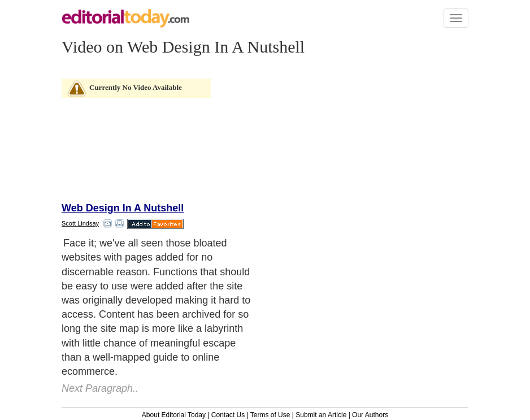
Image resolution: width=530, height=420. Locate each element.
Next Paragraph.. (100, 388)
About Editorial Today (174, 415)
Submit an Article (321, 415)
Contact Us (228, 415)
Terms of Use (270, 415)
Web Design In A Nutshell (123, 208)
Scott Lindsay (80, 223)
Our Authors (370, 415)
